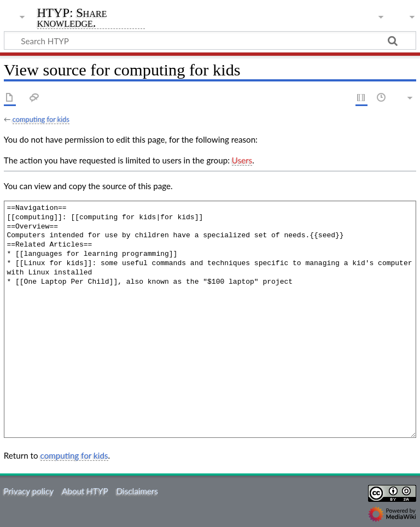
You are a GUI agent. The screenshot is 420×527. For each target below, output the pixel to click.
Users (242, 160)
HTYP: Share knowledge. (72, 18)
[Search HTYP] (210, 40)
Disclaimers (137, 491)
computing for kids (41, 119)
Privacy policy (29, 491)
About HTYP (85, 491)
